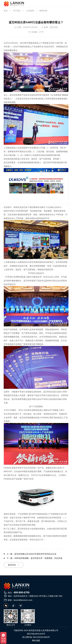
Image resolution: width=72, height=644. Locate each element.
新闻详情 (43, 11)
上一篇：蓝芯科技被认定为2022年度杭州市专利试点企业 (31, 554)
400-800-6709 (22, 593)
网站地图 (36, 640)
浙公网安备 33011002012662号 (36, 637)
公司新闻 (30, 11)
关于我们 (17, 11)
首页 (6, 11)
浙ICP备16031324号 (36, 634)
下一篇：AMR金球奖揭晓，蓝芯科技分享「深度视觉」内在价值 (34, 558)
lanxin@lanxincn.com (23, 600)
